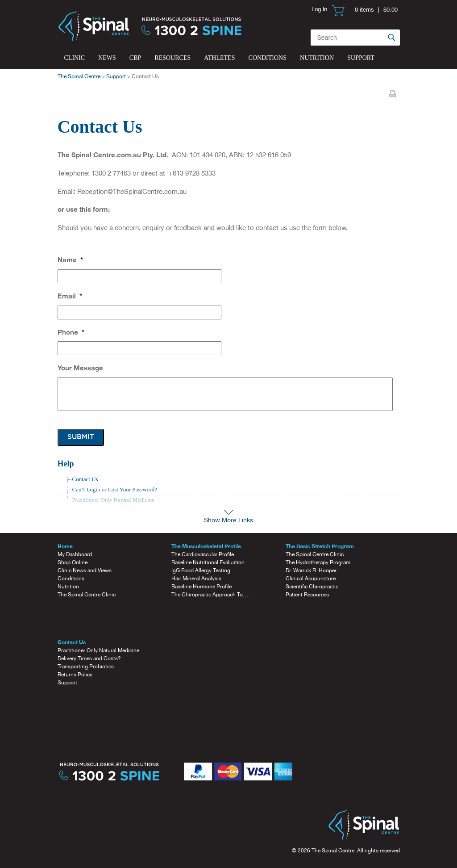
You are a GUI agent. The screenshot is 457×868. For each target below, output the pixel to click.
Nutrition (317, 58)
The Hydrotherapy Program (318, 562)
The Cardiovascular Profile (203, 554)
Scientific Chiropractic (312, 587)
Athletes (219, 58)
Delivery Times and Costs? (89, 658)
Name (70, 260)
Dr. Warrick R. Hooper (311, 570)
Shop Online (73, 562)
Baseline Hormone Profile (201, 587)
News (107, 58)
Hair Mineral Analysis (196, 579)
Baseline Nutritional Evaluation (208, 562)
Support (361, 58)
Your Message (80, 368)
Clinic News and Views (85, 570)
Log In (319, 9)
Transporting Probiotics (86, 667)
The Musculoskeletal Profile (206, 546)
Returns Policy (75, 675)
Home (65, 546)
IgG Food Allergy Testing (201, 570)
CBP (135, 58)
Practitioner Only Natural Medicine (98, 650)
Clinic (75, 58)
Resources (172, 58)
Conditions (267, 58)
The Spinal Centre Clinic (87, 595)
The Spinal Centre (79, 76)
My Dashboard (75, 554)
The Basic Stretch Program (320, 546)
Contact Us (85, 479)
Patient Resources (307, 595)
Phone (71, 332)
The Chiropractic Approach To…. (210, 595)
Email (70, 296)
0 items (364, 10)
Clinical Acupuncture (311, 579)
